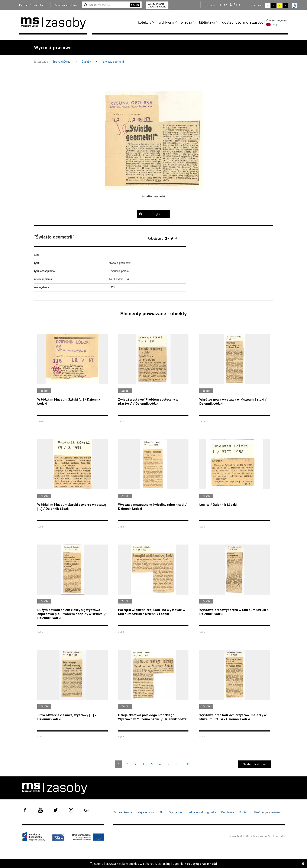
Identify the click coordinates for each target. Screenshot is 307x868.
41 (188, 764)
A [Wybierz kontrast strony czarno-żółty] (285, 5)
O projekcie (176, 812)
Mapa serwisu (146, 812)
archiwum (166, 22)
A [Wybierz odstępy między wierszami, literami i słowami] (240, 5)
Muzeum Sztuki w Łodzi (33, 5)
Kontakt (244, 812)
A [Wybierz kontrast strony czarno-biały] (273, 5)
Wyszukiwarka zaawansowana (157, 5)
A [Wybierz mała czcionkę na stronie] (221, 5)
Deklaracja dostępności (202, 812)
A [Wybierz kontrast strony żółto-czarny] (279, 5)
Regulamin (228, 812)
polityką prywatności (202, 864)
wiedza (186, 22)
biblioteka (207, 22)
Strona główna (62, 62)
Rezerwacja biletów (66, 5)
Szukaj (135, 5)
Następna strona (254, 764)
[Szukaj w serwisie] (105, 5)
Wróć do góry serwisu (268, 813)
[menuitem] (147, 22)
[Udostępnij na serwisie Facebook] (176, 239)
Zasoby (87, 62)
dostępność (232, 22)
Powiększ (155, 214)
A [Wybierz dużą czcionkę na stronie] (232, 5)
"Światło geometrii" (114, 62)
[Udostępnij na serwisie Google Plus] (167, 239)
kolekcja (145, 22)
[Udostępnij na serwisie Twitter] (172, 239)
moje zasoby (253, 22)
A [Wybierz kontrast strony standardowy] (267, 5)
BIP (161, 812)
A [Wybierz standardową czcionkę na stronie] (225, 5)
